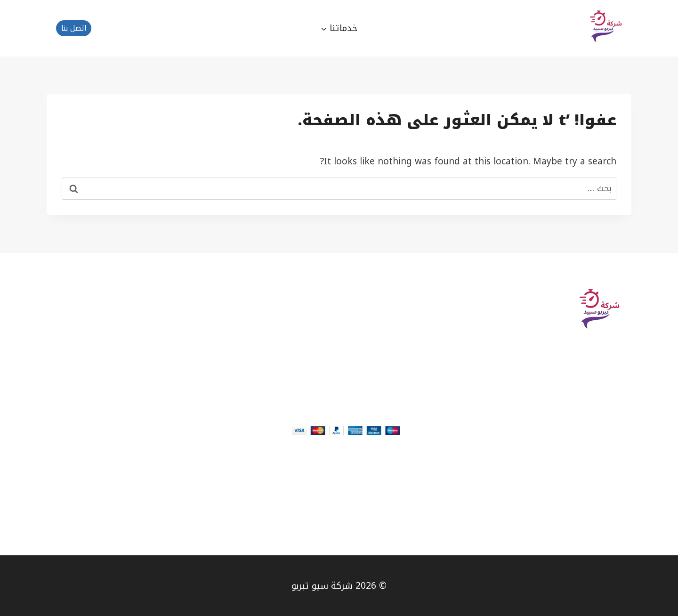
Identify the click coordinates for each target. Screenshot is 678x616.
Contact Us (608, 496)
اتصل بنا (74, 28)
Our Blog (612, 514)
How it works (371, 313)
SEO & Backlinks (365, 349)
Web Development (360, 331)
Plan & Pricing (370, 295)
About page (606, 478)
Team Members (597, 532)
